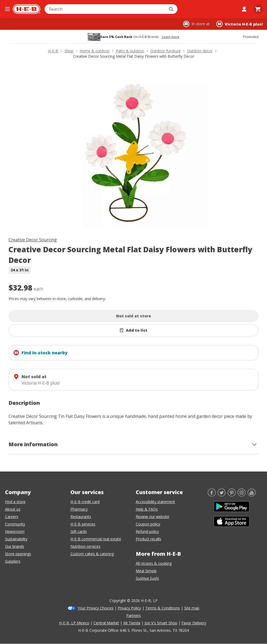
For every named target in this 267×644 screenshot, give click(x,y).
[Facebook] (212, 495)
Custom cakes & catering (92, 554)
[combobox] (105, 9)
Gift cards (79, 531)
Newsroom (15, 531)
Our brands (15, 546)
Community (15, 524)
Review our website (152, 517)
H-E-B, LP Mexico (74, 623)
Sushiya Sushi (147, 578)
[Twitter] (222, 495)
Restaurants (81, 517)
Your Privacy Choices (96, 608)
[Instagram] (241, 495)
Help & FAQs (147, 509)
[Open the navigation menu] (7, 9)
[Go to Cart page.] (258, 9)
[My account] (244, 9)
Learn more (171, 37)
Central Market (106, 623)
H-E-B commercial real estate (96, 539)
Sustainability (16, 539)
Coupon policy (148, 524)
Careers (12, 517)
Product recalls (149, 539)
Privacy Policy (129, 608)
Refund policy (147, 531)
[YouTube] (252, 495)
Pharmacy (79, 509)
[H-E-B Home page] (27, 9)
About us (13, 509)
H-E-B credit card (85, 502)
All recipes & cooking (154, 563)
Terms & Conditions (163, 608)
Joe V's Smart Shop (161, 623)
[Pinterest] (232, 495)
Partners (133, 615)
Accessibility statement (155, 502)
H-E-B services (83, 524)
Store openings (18, 554)
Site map (192, 608)
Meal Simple (146, 571)
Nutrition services (85, 546)
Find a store (15, 502)
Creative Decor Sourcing (33, 240)
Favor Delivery (194, 623)
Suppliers (13, 561)
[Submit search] (172, 9)
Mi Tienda (132, 623)
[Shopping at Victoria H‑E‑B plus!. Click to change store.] (240, 24)
